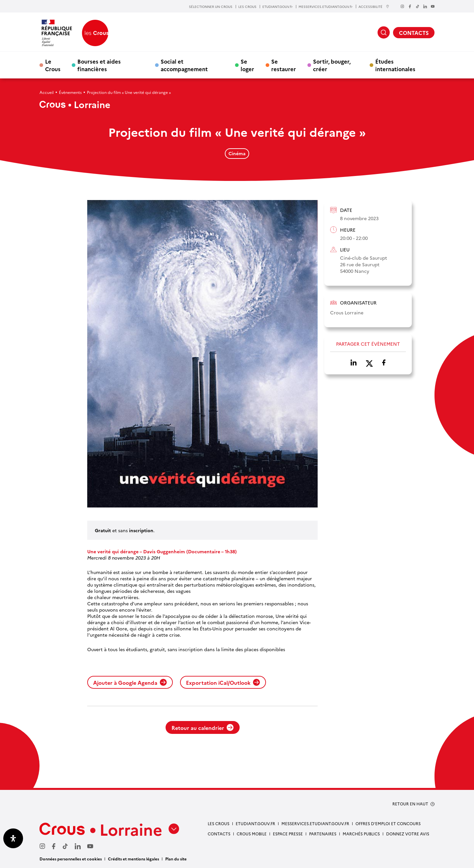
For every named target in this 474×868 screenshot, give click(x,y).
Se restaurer (284, 65)
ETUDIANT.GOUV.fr (277, 7)
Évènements (70, 92)
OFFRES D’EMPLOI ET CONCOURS (388, 823)
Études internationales (395, 65)
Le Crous (53, 65)
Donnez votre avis (408, 834)
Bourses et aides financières (99, 65)
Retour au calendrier (203, 728)
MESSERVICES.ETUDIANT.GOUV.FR (315, 823)
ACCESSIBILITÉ (374, 6)
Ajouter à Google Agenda (130, 682)
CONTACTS (414, 33)
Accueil (47, 92)
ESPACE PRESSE (288, 834)
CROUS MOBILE (252, 834)
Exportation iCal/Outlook (223, 682)
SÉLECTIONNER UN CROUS (211, 7)
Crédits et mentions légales (133, 859)
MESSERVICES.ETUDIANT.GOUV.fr (326, 7)
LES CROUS (247, 7)
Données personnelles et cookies (71, 859)
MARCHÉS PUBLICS (361, 834)
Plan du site (176, 859)
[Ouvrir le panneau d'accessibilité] (13, 838)
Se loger (247, 65)
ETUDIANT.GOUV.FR (255, 823)
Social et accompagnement (184, 65)
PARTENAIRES (323, 834)
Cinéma (237, 153)
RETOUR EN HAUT (410, 804)
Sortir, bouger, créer (332, 65)
